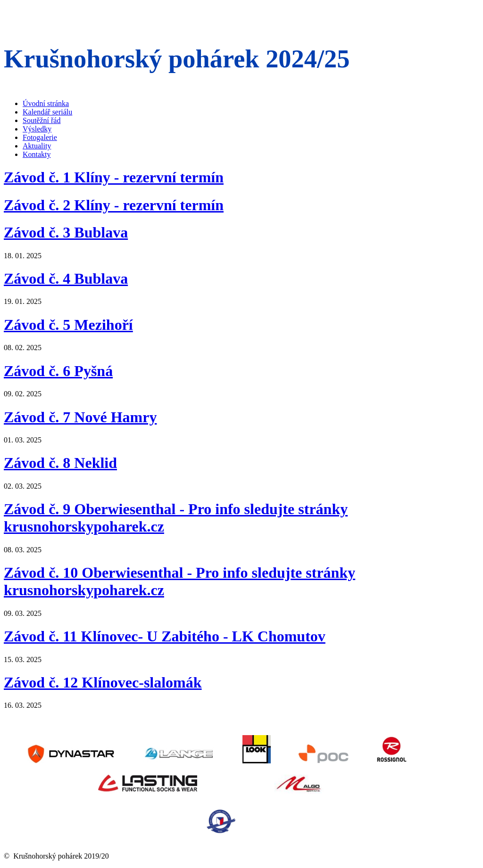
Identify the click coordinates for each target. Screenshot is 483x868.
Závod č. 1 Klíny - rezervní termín (114, 177)
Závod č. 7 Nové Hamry (80, 417)
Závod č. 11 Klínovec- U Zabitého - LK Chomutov (165, 636)
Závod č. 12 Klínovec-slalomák (103, 682)
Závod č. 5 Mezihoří (68, 325)
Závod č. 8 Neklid (60, 463)
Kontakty (37, 154)
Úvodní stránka (46, 103)
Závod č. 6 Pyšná (58, 371)
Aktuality (37, 146)
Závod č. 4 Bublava (66, 278)
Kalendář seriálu (47, 112)
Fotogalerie (40, 137)
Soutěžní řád (42, 120)
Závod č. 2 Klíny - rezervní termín (114, 205)
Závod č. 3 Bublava (66, 232)
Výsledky (37, 129)
